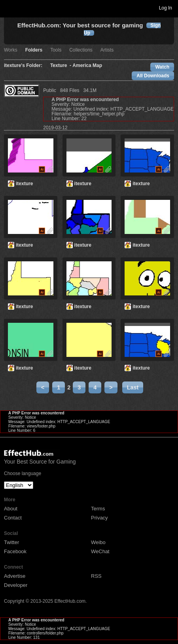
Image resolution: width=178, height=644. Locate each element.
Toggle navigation (9, 8)
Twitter (11, 542)
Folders (34, 50)
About (11, 509)
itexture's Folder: (23, 66)
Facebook (15, 551)
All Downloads (153, 76)
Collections (81, 50)
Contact (13, 518)
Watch (162, 67)
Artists (107, 50)
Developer (16, 585)
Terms (98, 509)
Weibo (98, 542)
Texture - (61, 66)
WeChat (100, 551)
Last (133, 387)
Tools (56, 50)
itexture (24, 184)
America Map (87, 66)
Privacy (99, 518)
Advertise (15, 576)
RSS (96, 576)
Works (11, 50)
